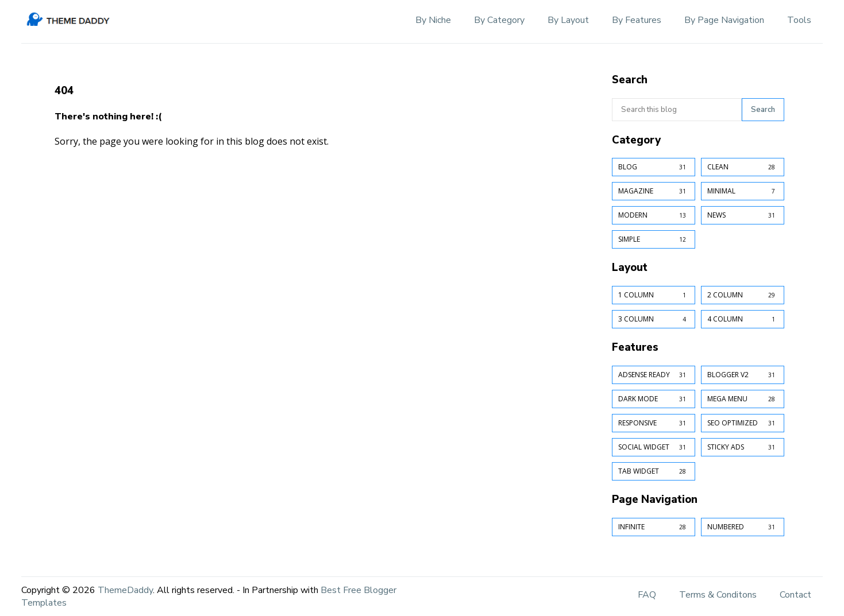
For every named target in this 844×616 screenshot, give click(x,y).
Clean (743, 167)
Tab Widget (654, 471)
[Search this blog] (677, 110)
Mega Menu (743, 399)
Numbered (743, 527)
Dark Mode (654, 399)
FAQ (647, 595)
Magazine (654, 191)
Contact (795, 595)
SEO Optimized (743, 423)
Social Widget (654, 447)
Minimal (743, 191)
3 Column (654, 319)
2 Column (743, 295)
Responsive (654, 423)
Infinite (654, 527)
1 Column (654, 295)
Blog (654, 167)
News (743, 215)
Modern (654, 215)
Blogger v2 (743, 375)
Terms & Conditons (718, 595)
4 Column (743, 319)
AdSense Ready (654, 375)
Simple (654, 239)
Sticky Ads (743, 447)
